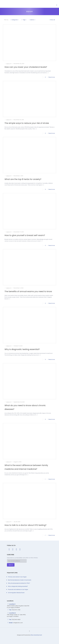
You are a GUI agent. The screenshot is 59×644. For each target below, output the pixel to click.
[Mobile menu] (57, 5)
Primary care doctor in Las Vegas (17, 577)
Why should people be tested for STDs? (19, 583)
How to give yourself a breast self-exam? (25, 235)
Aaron (8, 64)
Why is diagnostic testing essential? (22, 349)
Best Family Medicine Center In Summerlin (20, 580)
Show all (52, 20)
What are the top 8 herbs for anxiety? (23, 179)
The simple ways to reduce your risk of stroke (27, 123)
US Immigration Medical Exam (16, 593)
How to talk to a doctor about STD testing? (25, 525)
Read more (52, 77)
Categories (14, 20)
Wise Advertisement (36, 635)
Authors (32, 20)
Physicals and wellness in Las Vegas (18, 589)
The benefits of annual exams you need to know (28, 291)
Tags (24, 20)
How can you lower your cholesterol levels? (26, 67)
